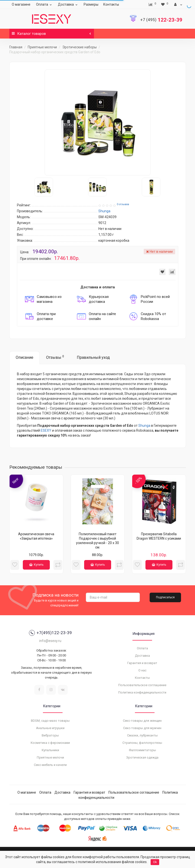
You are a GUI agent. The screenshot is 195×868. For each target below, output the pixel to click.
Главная (16, 47)
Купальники (50, 750)
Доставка (68, 4)
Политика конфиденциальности (142, 692)
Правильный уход (93, 357)
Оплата (45, 4)
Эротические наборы (79, 47)
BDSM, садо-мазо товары (50, 721)
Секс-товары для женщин (142, 721)
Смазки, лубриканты (142, 735)
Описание (25, 357)
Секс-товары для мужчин (142, 728)
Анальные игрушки (50, 728)
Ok (155, 862)
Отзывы (55, 357)
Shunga (144, 426)
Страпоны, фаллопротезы (142, 743)
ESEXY (46, 430)
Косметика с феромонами (50, 743)
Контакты (111, 4)
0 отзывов (123, 204)
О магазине (21, 4)
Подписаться (165, 597)
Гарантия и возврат (142, 663)
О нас (142, 670)
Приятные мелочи (42, 47)
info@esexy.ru (50, 641)
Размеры (91, 4)
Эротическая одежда (142, 757)
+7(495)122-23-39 (50, 633)
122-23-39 (161, 20)
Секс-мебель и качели (50, 765)
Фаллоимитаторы (142, 750)
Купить (36, 565)
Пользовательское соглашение (142, 685)
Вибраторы (50, 735)
